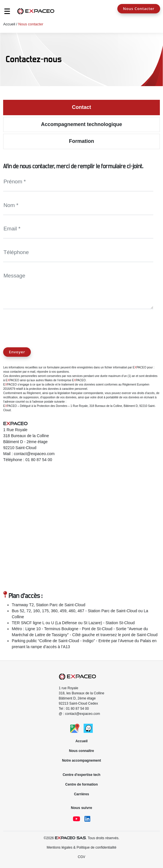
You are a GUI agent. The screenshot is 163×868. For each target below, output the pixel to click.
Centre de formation (81, 784)
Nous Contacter (139, 9)
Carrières (81, 794)
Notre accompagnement (81, 760)
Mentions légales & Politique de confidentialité (81, 847)
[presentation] (47, 325)
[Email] (78, 229)
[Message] (78, 288)
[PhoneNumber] (78, 252)
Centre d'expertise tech (81, 775)
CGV (81, 857)
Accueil (9, 24)
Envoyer (17, 352)
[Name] (78, 182)
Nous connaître (81, 751)
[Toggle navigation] (4, 13)
